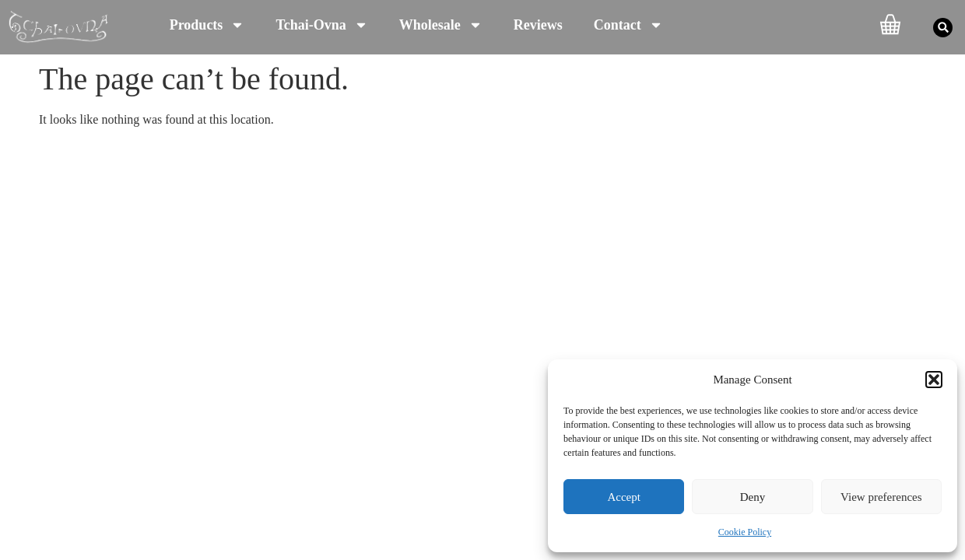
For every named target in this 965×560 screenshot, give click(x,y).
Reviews (538, 25)
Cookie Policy (745, 532)
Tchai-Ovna (321, 25)
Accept (623, 497)
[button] (934, 380)
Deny (753, 497)
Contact (628, 25)
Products (207, 25)
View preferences (881, 497)
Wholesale (441, 25)
